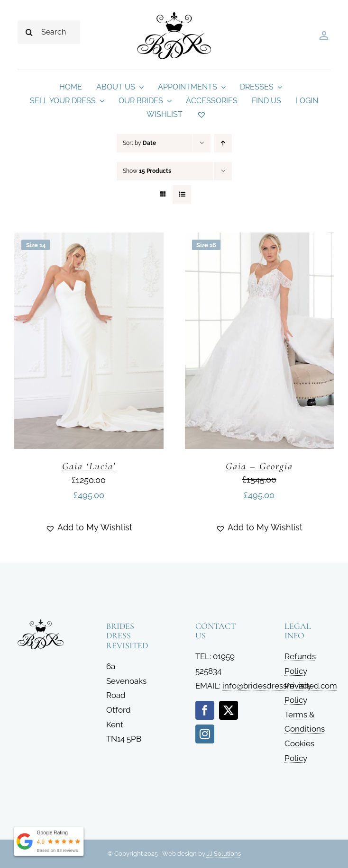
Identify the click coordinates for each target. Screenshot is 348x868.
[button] (89, 528)
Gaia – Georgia (259, 466)
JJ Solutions (224, 854)
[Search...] (49, 32)
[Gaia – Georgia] (260, 240)
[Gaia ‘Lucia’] (89, 240)
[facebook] (205, 710)
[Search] (29, 32)
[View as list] (182, 194)
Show (147, 171)
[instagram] (205, 734)
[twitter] (229, 710)
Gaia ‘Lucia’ (89, 466)
